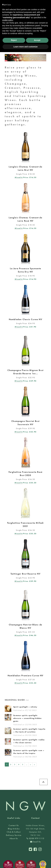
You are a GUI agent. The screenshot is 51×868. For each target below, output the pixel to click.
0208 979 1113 (35, 838)
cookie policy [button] (8, 20)
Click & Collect (14, 832)
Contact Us (14, 825)
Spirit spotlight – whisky (25, 707)
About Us (14, 838)
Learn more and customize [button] (26, 47)
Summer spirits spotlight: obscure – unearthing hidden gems (27, 718)
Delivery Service (14, 835)
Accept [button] (37, 40)
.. (27, 764)
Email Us (35, 842)
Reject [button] (14, 40)
